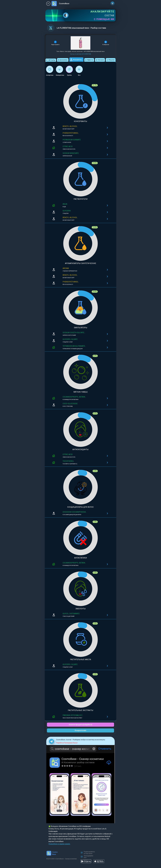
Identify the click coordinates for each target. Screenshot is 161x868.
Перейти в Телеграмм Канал (67, 743)
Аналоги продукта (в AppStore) (80, 725)
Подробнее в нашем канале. (59, 844)
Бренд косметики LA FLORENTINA (81, 54)
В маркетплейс (81, 730)
